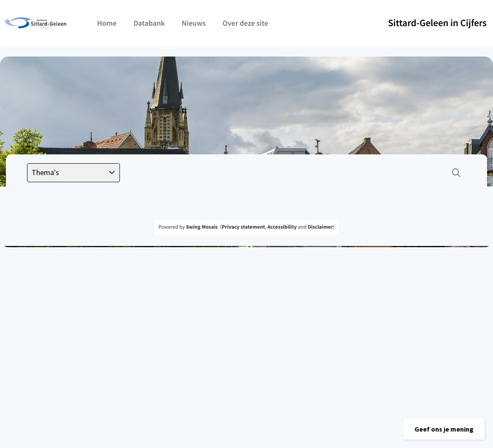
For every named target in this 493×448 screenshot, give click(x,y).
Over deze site (245, 23)
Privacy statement (243, 227)
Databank (149, 23)
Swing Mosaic (202, 227)
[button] (444, 429)
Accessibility (282, 227)
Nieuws (194, 23)
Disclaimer (320, 227)
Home (107, 23)
